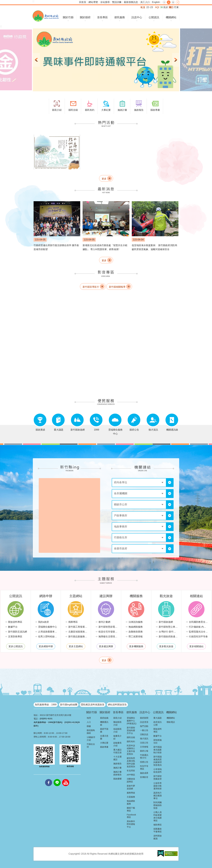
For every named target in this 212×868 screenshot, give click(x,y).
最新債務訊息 (131, 2)
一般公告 (144, 730)
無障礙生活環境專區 (108, 637)
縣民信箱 (131, 737)
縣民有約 (131, 741)
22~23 (150, 7)
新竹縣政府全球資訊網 (46, 16)
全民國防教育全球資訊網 (199, 622)
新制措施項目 (158, 741)
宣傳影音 (144, 777)
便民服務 (120, 17)
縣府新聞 (144, 718)
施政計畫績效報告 (117, 773)
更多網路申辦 (46, 646)
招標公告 (144, 762)
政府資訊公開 (158, 723)
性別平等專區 (144, 767)
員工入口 (145, 2)
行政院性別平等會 (198, 637)
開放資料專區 (15, 622)
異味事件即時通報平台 (131, 824)
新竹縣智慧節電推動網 (108, 627)
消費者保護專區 (131, 780)
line (57, 779)
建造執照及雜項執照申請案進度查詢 (131, 762)
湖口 (171, 7)
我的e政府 (44, 622)
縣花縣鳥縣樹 (91, 732)
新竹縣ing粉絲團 (69, 705)
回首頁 (83, 2)
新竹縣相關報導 (117, 287)
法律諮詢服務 (136, 622)
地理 (89, 718)
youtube (66, 779)
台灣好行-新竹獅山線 (168, 632)
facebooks (49, 779)
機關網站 (171, 17)
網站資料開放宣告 (117, 705)
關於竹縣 (68, 17)
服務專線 (131, 793)
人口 (89, 722)
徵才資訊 (144, 739)
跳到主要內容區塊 (2, 2)
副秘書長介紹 (117, 744)
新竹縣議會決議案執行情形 (158, 750)
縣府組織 (104, 718)
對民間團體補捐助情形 (158, 805)
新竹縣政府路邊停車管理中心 (168, 637)
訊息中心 (137, 17)
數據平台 (13, 627)
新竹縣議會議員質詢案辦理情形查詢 (158, 761)
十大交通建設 (117, 758)
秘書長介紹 (117, 737)
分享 (178, 2)
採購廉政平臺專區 (158, 830)
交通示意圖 (104, 737)
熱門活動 (144, 726)
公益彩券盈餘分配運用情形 (158, 786)
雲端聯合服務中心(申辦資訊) (132, 721)
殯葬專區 (73, 622)
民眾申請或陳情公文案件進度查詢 (131, 750)
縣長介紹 (117, 718)
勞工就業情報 (136, 637)
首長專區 (102, 17)
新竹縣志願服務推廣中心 (78, 637)
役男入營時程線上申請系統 (48, 637)
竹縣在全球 (91, 746)
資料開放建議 (158, 837)
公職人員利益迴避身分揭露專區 (158, 816)
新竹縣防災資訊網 (18, 632)
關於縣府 (85, 17)
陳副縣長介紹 (117, 723)
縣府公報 (144, 751)
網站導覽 (93, 2)
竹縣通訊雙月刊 (144, 756)
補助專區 (158, 825)
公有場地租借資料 (158, 771)
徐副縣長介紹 (117, 730)
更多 (104, 179)
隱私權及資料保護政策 (93, 705)
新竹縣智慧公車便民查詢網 (168, 627)
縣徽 (89, 726)
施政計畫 (117, 768)
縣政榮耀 (117, 779)
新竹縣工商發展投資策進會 (78, 627)
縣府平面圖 (104, 730)
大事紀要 (104, 743)
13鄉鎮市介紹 (91, 739)
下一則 (176, 60)
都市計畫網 (104, 622)
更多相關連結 (196, 646)
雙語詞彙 (117, 2)
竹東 (176, 7)
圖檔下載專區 (131, 809)
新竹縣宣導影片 (91, 287)
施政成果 (144, 773)
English (156, 2)
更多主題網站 (76, 646)
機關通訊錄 (104, 723)
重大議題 (158, 718)
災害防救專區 (15, 637)
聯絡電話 (171, 722)
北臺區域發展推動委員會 (78, 632)
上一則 (36, 60)
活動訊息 (144, 734)
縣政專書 (104, 747)
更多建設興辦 (106, 646)
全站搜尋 (105, 2)
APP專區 (131, 775)
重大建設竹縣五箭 (117, 751)
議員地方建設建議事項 (158, 796)
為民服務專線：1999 (46, 705)
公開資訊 (154, 17)
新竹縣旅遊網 (166, 622)
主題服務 (131, 797)
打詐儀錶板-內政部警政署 (199, 627)
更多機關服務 (136, 646)
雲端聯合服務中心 (48, 627)
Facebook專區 (131, 816)
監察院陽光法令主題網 (199, 632)
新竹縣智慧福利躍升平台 (131, 730)
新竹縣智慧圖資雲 (158, 777)
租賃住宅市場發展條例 (108, 632)
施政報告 (117, 764)
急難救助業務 (136, 632)
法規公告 (144, 743)
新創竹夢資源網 (131, 787)
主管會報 (144, 747)
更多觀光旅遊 (166, 646)
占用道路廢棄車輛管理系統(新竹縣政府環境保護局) (48, 632)
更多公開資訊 (16, 646)
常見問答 (131, 771)
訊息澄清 (144, 722)
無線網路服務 (136, 627)
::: (33, 1)
